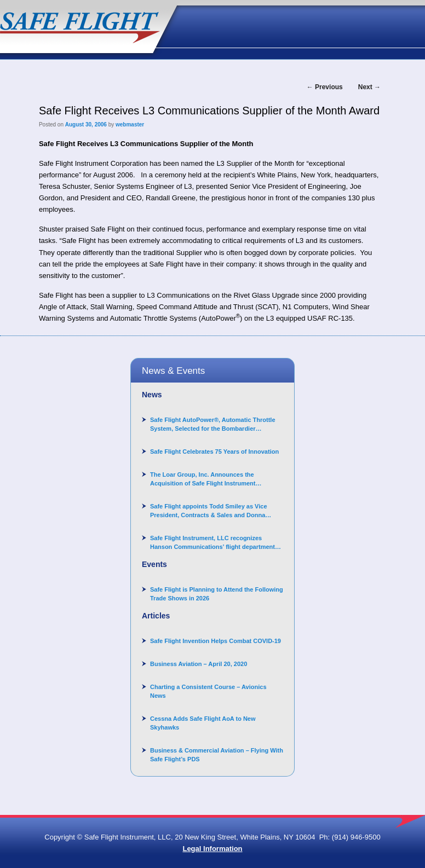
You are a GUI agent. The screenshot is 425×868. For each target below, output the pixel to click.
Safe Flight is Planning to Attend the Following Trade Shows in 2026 (217, 594)
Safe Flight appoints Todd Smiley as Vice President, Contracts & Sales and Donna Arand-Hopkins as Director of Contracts (209, 511)
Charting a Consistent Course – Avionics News (208, 691)
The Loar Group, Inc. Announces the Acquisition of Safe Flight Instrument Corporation (203, 479)
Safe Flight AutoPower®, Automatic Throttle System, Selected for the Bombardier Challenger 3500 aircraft (213, 425)
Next (369, 87)
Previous (325, 87)
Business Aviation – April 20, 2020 (199, 664)
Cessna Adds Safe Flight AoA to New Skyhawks (203, 723)
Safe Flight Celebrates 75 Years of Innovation (214, 452)
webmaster (130, 125)
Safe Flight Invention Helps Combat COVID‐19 (216, 641)
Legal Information (212, 849)
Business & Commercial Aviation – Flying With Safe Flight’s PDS (217, 755)
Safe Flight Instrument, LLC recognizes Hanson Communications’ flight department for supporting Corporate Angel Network (213, 543)
